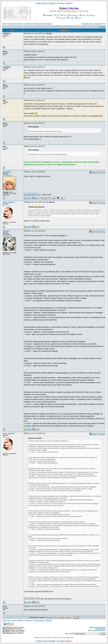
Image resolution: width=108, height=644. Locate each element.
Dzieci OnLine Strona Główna (13, 24)
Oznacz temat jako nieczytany (96, 630)
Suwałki (52, 3)
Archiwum (28, 24)
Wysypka (49, 24)
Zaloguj (71, 18)
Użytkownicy (73, 15)
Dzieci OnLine (42, 3)
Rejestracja (61, 18)
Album (78, 18)
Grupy (83, 15)
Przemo (58, 638)
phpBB (44, 638)
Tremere (6, 231)
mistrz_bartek (8, 202)
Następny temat (100, 24)
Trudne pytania (39, 24)
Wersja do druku (100, 629)
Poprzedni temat (87, 24)
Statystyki (91, 15)
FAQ (57, 15)
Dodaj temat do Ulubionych (97, 627)
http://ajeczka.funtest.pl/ (32, 195)
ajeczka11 (6, 172)
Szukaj (64, 15)
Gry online (60, 3)
